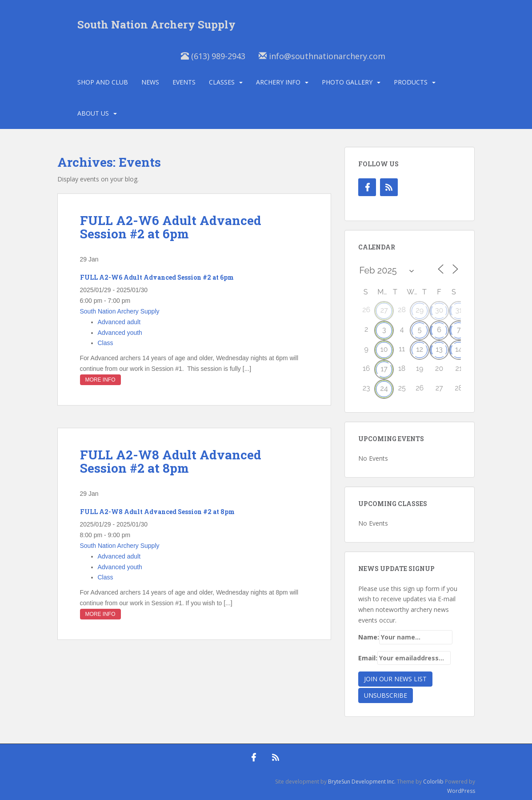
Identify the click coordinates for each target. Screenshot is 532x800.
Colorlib (433, 782)
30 (439, 310)
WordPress (461, 791)
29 (420, 310)
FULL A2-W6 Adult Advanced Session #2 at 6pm (171, 227)
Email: (404, 658)
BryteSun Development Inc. (362, 782)
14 (459, 349)
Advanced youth (120, 333)
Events (184, 82)
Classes (222, 82)
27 (384, 310)
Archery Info (278, 82)
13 (439, 349)
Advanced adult (119, 322)
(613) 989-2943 (213, 56)
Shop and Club (103, 82)
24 (384, 388)
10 (384, 349)
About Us (93, 113)
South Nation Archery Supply (156, 24)
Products (411, 82)
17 (384, 369)
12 (420, 349)
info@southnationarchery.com (322, 56)
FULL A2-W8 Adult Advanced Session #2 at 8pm (171, 462)
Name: (405, 637)
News (150, 82)
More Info (100, 380)
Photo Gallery (347, 82)
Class (106, 343)
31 (458, 310)
